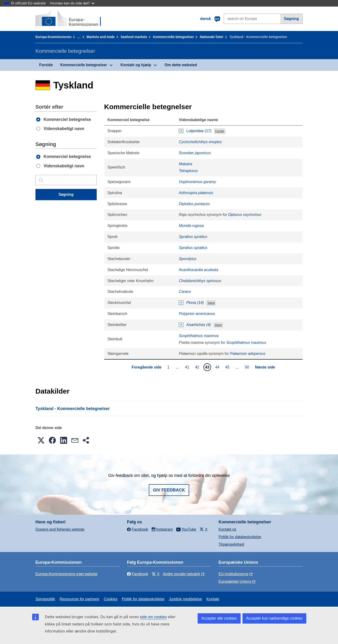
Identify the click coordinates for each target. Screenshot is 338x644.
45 (228, 367)
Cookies (111, 599)
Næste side (265, 367)
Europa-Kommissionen (53, 37)
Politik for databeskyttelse (240, 537)
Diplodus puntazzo (194, 204)
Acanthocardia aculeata (198, 270)
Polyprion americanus (197, 314)
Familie (220, 131)
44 (218, 367)
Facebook (138, 574)
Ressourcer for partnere (79, 599)
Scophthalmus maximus (199, 336)
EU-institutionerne (233, 574)
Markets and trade (101, 37)
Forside (46, 65)
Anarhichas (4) (199, 325)
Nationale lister (212, 37)
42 (198, 367)
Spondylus (188, 259)
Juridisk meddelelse (186, 599)
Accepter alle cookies (219, 618)
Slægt (211, 303)
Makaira (186, 164)
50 (248, 367)
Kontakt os (227, 529)
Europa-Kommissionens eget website (66, 574)
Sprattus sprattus (193, 237)
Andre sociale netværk (182, 574)
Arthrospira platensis (196, 193)
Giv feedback (169, 490)
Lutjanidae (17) (199, 131)
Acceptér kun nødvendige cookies (274, 618)
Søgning (291, 19)
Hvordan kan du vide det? (72, 3)
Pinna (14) (195, 303)
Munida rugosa (191, 226)
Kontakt (213, 599)
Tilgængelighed (231, 544)
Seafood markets (134, 37)
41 (188, 367)
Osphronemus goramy (197, 182)
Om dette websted (181, 65)
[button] (41, 440)
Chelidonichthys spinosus (200, 281)
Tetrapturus (188, 171)
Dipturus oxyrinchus (245, 215)
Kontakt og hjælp (136, 65)
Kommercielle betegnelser (173, 37)
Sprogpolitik (45, 599)
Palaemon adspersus (248, 354)
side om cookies (153, 617)
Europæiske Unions (235, 581)
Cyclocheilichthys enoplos (200, 142)
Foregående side (147, 367)
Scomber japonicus (195, 153)
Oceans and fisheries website (60, 529)
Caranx (185, 292)
